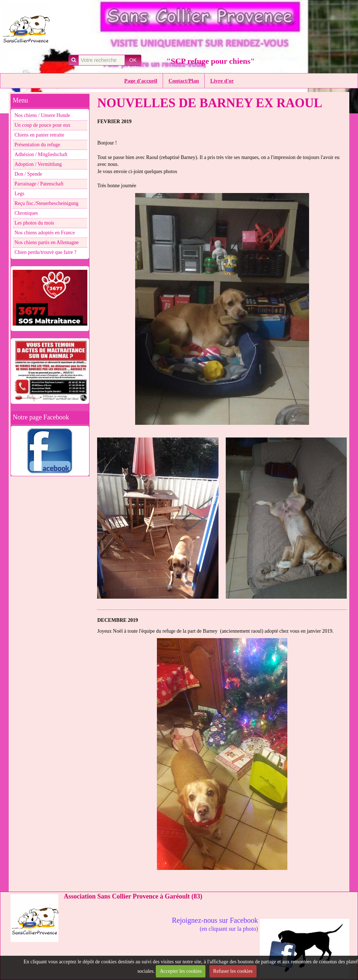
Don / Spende (28, 174)
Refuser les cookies (233, 971)
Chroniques (26, 213)
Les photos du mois (34, 223)
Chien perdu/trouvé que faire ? (45, 252)
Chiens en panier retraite (39, 135)
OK (133, 60)
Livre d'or (222, 81)
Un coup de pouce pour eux (42, 125)
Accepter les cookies (181, 971)
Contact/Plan (184, 81)
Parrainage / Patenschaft (39, 184)
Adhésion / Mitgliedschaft (41, 154)
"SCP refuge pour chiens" (211, 61)
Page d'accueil (141, 81)
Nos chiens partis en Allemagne (47, 242)
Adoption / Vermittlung (38, 164)
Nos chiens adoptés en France (45, 233)
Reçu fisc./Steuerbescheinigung (47, 203)
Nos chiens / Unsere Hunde (42, 115)
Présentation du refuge (37, 145)
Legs (19, 194)
